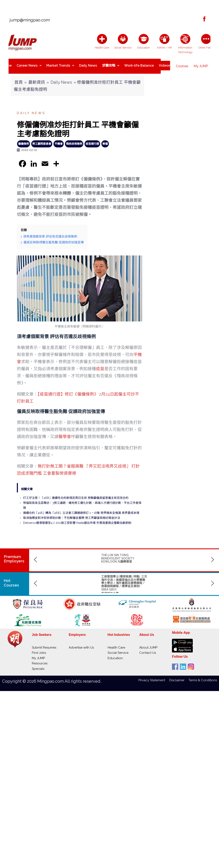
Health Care (116, 644)
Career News (29, 64)
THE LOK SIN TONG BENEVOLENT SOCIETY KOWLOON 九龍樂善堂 (65, 555)
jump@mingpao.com (28, 20)
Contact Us (148, 649)
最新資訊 (37, 79)
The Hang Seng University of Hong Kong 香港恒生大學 (122, 588)
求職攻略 (111, 64)
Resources (40, 660)
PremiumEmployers (14, 555)
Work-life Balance (139, 64)
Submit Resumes (44, 644)
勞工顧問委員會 (42, 140)
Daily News (88, 64)
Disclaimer (179, 677)
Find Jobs (39, 649)
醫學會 (65, 433)
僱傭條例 (24, 140)
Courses (182, 64)
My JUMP (201, 64)
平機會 (59, 140)
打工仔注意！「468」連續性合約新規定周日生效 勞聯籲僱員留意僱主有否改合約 (76, 494)
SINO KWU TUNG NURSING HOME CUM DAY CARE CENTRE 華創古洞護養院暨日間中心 (123, 555)
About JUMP (148, 644)
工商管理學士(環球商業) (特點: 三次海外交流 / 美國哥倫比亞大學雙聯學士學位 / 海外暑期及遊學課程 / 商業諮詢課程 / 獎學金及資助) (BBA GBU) (72, 580)
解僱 (105, 140)
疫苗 (100, 365)
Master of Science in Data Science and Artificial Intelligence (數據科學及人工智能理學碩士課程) (124, 578)
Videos (164, 64)
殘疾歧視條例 (74, 140)
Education (115, 655)
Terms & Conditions (203, 677)
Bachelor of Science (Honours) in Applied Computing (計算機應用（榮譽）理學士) (176, 576)
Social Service (118, 649)
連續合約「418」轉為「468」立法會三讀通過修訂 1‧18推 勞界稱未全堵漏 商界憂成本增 (81, 509)
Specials (38, 665)
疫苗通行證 (92, 140)
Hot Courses (12, 579)
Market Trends (60, 64)
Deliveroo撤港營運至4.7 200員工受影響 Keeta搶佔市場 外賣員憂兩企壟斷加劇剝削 (77, 519)
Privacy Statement (154, 677)
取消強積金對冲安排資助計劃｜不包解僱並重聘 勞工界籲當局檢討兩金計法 (72, 514)
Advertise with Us (81, 644)
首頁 (19, 79)
